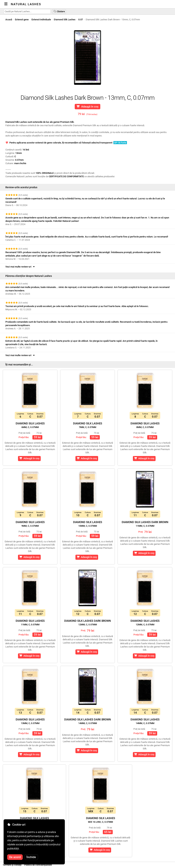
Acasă (9, 20)
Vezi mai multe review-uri (20, 267)
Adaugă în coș (88, 107)
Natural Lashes (26, 4)
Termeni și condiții (12, 865)
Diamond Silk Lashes (65, 20)
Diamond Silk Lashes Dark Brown (145, 524)
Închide (31, 857)
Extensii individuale (41, 20)
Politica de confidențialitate (38, 865)
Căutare (59, 11)
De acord (15, 857)
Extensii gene (22, 20)
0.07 (81, 20)
